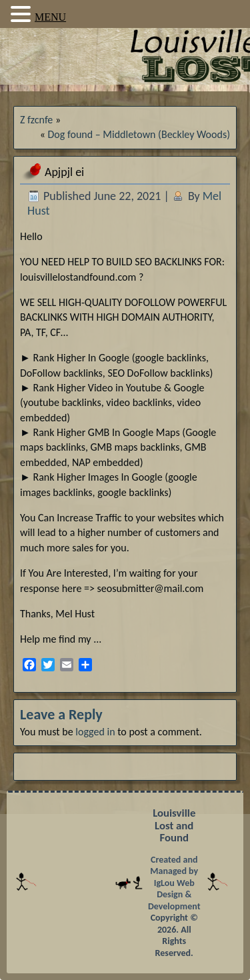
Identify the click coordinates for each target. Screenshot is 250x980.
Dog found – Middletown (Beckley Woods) (139, 134)
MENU (50, 17)
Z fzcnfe (36, 120)
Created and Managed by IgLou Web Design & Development (174, 883)
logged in (95, 732)
